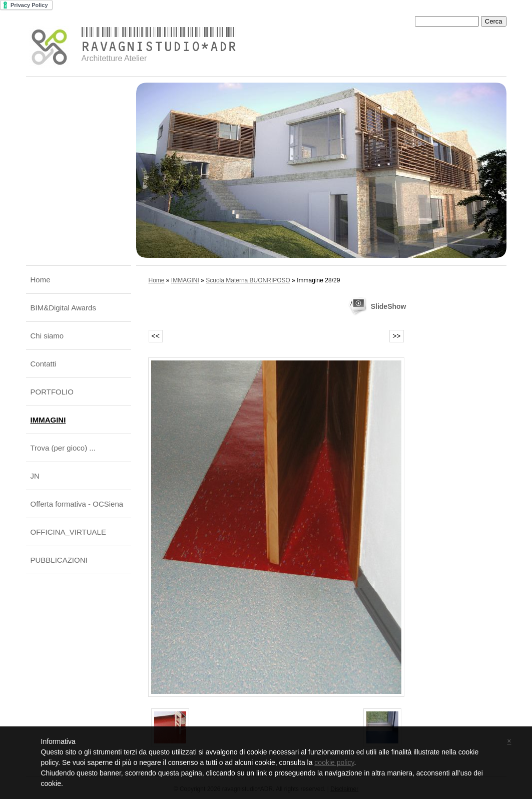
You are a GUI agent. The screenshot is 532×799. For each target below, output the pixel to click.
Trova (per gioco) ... (63, 448)
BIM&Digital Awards (63, 308)
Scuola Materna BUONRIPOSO (248, 280)
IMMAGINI (48, 420)
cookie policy (334, 762)
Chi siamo (47, 336)
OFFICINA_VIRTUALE (68, 532)
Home (41, 280)
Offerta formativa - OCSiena (77, 504)
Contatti (44, 364)
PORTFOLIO (52, 392)
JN (35, 476)
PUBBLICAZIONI (59, 560)
